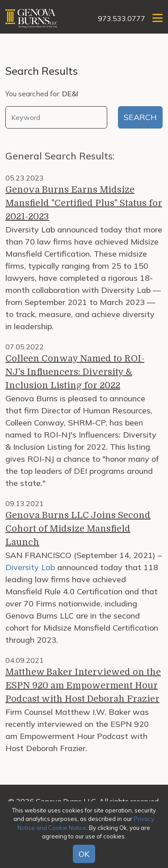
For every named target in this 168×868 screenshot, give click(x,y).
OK (84, 854)
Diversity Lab (30, 567)
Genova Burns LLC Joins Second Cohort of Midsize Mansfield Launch (78, 529)
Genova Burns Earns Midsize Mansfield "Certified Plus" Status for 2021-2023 (84, 203)
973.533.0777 (122, 18)
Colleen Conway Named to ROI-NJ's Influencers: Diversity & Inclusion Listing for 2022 (75, 372)
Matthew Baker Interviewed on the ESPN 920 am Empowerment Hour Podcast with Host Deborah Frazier (83, 685)
